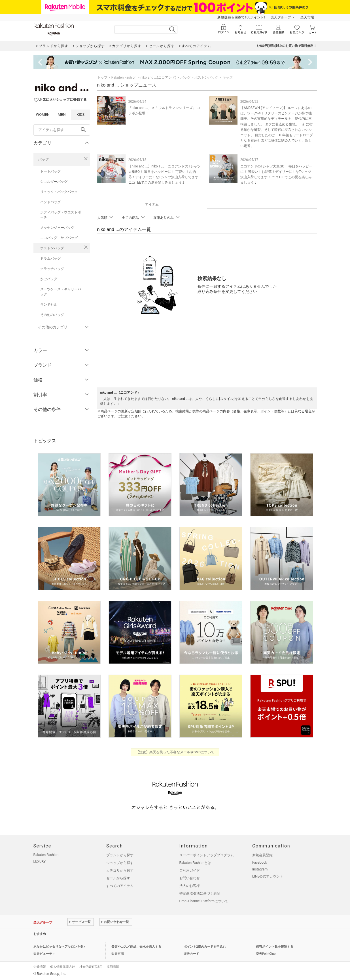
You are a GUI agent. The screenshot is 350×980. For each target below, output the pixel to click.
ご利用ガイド (190, 870)
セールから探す (118, 878)
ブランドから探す (120, 855)
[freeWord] (62, 130)
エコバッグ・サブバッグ (59, 238)
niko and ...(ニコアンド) (158, 77)
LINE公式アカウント (268, 876)
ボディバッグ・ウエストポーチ (61, 215)
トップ (102, 77)
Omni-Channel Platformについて (204, 901)
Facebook (260, 863)
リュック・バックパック (59, 192)
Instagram (260, 869)
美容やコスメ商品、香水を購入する (136, 947)
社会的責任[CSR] (91, 967)
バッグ (44, 159)
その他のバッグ (52, 315)
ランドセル (49, 305)
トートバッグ (50, 171)
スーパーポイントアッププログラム (207, 855)
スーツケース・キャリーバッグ (61, 292)
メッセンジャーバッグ (57, 228)
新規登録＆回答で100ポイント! (241, 17)
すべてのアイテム (120, 886)
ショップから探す (120, 863)
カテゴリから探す (120, 870)
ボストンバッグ (52, 248)
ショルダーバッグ (54, 182)
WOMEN (43, 115)
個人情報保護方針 (63, 967)
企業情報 (40, 967)
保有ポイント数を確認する (275, 947)
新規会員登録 (262, 855)
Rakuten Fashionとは (195, 863)
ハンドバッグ (50, 202)
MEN (61, 115)
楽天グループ (281, 17)
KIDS (80, 115)
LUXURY (40, 862)
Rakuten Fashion (124, 77)
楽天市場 (307, 17)
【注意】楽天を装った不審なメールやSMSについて (175, 752)
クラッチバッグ (52, 269)
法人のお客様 (190, 886)
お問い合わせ (190, 878)
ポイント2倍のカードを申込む (205, 947)
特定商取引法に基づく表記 (200, 893)
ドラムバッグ (50, 259)
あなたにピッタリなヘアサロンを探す (60, 947)
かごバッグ (49, 279)
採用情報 (113, 967)
